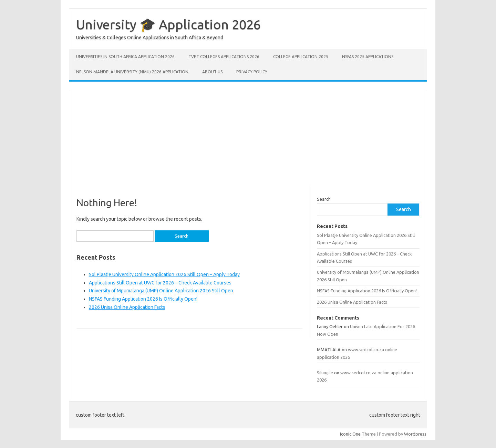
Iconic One (350, 434)
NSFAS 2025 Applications (368, 57)
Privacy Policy (252, 72)
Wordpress (415, 434)
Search (324, 199)
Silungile (325, 373)
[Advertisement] (248, 138)
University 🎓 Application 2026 (168, 24)
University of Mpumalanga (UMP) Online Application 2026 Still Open (161, 291)
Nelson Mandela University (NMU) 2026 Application (132, 72)
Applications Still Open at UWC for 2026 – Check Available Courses (160, 283)
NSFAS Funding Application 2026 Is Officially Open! (143, 299)
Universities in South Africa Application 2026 (125, 57)
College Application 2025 (301, 57)
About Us (212, 72)
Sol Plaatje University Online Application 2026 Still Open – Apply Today (164, 274)
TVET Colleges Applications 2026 (224, 57)
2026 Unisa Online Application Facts (127, 307)
